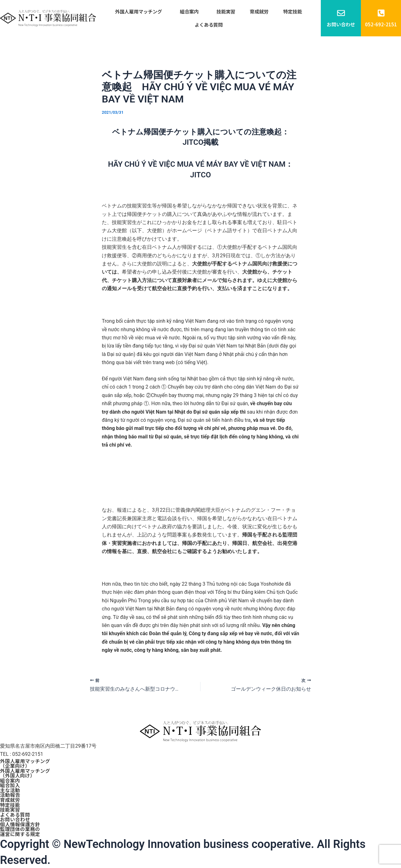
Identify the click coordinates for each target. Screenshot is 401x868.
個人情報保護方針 (20, 824)
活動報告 (10, 794)
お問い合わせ (15, 819)
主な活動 (10, 789)
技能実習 (226, 12)
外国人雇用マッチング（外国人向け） (25, 771)
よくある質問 (209, 26)
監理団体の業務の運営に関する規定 (20, 831)
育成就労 (257, 12)
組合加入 (10, 784)
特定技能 (289, 12)
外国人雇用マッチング (143, 12)
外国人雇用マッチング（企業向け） (25, 761)
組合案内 (191, 12)
